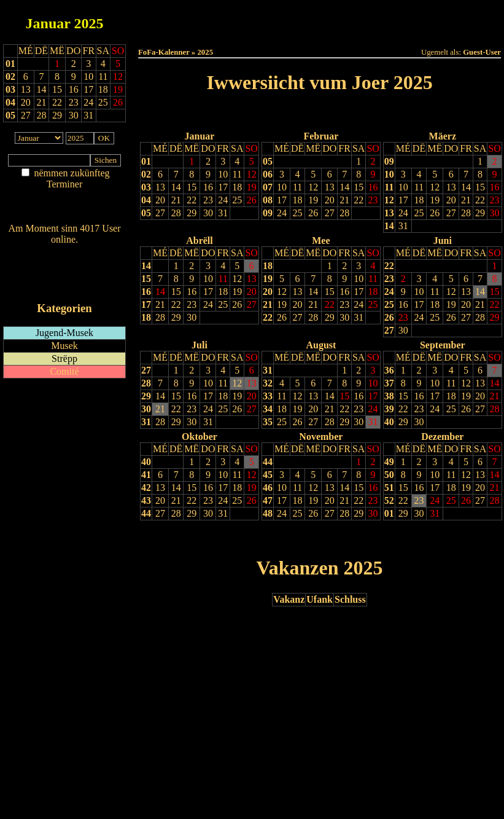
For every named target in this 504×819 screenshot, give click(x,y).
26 (252, 200)
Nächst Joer (354, 114)
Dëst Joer (388, 19)
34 (268, 409)
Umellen (320, 31)
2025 (88, 23)
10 (223, 174)
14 (176, 187)
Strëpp (64, 359)
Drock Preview (173, 539)
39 (389, 409)
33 (268, 396)
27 (160, 213)
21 (176, 200)
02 (10, 76)
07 (268, 187)
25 (237, 200)
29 (192, 213)
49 (389, 462)
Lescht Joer (285, 114)
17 (223, 187)
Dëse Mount (319, 19)
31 (223, 213)
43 (146, 500)
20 (160, 200)
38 (389, 396)
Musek (64, 346)
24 (223, 200)
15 (192, 187)
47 (268, 500)
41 (146, 475)
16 (208, 187)
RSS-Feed (65, 273)
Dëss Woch (251, 19)
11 (237, 174)
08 (268, 200)
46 (268, 488)
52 (389, 500)
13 (160, 187)
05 (10, 115)
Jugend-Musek (64, 333)
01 (10, 64)
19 (252, 187)
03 (10, 89)
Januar (48, 23)
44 (146, 513)
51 (389, 488)
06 (268, 174)
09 (268, 213)
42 (146, 488)
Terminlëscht (457, 19)
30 (208, 213)
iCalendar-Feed (64, 285)
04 (10, 102)
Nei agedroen (64, 208)
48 (268, 513)
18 (237, 187)
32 (268, 383)
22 (192, 200)
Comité (64, 371)
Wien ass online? (64, 252)
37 (389, 383)
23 (208, 200)
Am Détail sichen (65, 196)
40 (389, 422)
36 (389, 370)
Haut (182, 19)
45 (268, 475)
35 (268, 422)
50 (389, 475)
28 (176, 213)
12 (252, 174)
